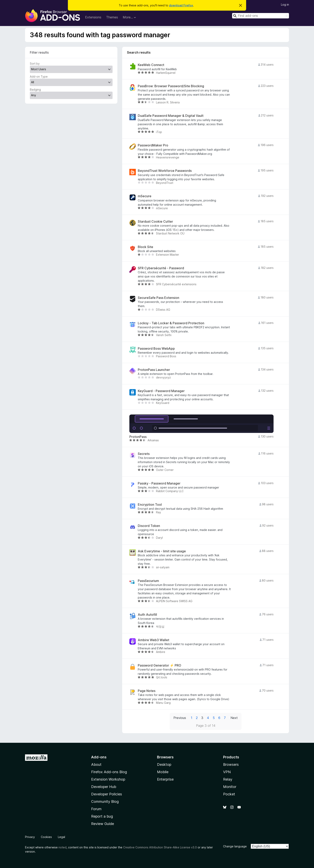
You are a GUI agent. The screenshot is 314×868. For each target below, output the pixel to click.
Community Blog (105, 801)
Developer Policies (107, 794)
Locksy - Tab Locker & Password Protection (171, 323)
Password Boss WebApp (156, 349)
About (96, 764)
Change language (235, 846)
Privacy (30, 837)
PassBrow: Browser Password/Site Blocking (171, 86)
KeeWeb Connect (151, 65)
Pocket (229, 794)
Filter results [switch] (39, 52)
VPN (227, 772)
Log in (285, 5)
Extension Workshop (108, 779)
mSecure (145, 196)
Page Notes (147, 691)
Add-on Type (39, 77)
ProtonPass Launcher (154, 370)
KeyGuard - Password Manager (161, 391)
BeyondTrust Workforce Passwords (165, 171)
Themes (112, 17)
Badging (35, 90)
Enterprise (165, 779)
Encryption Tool (150, 505)
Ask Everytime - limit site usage (162, 551)
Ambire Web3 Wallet (153, 640)
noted (62, 847)
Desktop (164, 764)
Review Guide (103, 824)
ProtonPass (138, 437)
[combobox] (261, 16)
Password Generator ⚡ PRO (160, 665)
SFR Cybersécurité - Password (161, 268)
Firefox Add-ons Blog (109, 772)
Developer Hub (104, 787)
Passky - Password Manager (159, 483)
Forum (96, 809)
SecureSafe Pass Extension (159, 298)
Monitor (230, 787)
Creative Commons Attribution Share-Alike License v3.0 (160, 847)
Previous (180, 718)
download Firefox (181, 5)
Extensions (93, 17)
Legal (61, 837)
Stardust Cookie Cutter (155, 222)
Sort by (35, 64)
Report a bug (102, 816)
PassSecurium (148, 581)
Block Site (145, 247)
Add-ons (99, 757)
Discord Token (149, 526)
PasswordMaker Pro (153, 145)
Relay (228, 779)
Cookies (46, 837)
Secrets (144, 454)
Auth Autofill (147, 615)
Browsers (231, 764)
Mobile (163, 772)
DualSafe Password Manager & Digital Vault (171, 116)
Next (234, 718)
